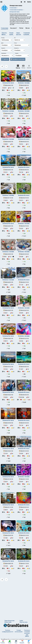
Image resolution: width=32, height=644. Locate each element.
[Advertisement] (16, 600)
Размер (3, 38)
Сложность (16, 48)
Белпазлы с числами (24, 83)
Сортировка (4, 53)
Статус (15, 43)
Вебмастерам (8, 622)
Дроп (2, 43)
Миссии (27, 28)
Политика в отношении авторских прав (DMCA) (27, 633)
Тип (15, 38)
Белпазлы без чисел (8, 83)
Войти (29, 2)
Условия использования (19, 631)
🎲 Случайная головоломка (18, 59)
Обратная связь (24, 622)
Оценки (17, 53)
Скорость (3, 48)
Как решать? (14, 28)
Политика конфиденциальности (8, 631)
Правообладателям (9, 621)
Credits (21, 621)
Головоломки (5, 28)
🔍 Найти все (5, 59)
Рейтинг (21, 28)
